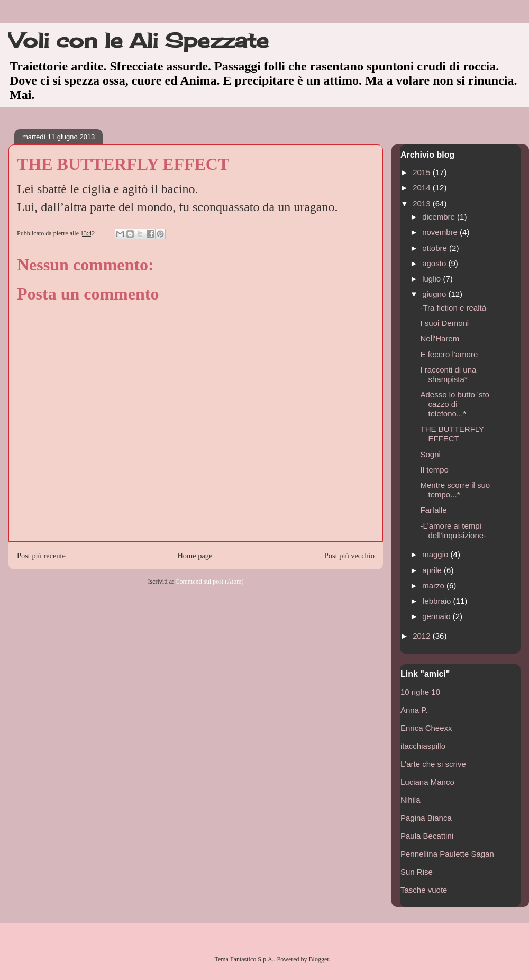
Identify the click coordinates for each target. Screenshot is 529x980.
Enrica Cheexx (426, 728)
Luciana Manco (427, 782)
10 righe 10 (420, 692)
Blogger (319, 959)
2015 (423, 172)
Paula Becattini (427, 836)
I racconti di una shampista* (449, 374)
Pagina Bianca (426, 818)
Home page (195, 556)
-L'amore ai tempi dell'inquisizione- (454, 530)
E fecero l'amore (449, 354)
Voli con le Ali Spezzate (139, 40)
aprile (433, 570)
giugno (435, 294)
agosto (435, 263)
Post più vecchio (349, 556)
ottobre (436, 248)
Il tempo (435, 470)
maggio (436, 554)
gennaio (437, 616)
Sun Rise (417, 872)
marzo (434, 586)
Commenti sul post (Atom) (209, 582)
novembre (441, 232)
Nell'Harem (440, 338)
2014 (423, 188)
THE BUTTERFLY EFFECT (452, 434)
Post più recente (41, 556)
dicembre (440, 217)
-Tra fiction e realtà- (455, 308)
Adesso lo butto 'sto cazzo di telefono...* (455, 404)
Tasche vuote (424, 890)
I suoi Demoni (445, 323)
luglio (432, 279)
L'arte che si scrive (433, 764)
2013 (423, 203)
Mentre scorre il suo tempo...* (455, 490)
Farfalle (434, 510)
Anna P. (414, 710)
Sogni (431, 454)
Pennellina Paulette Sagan (447, 854)
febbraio (437, 601)
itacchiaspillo (423, 746)
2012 (423, 636)
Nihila (411, 800)
